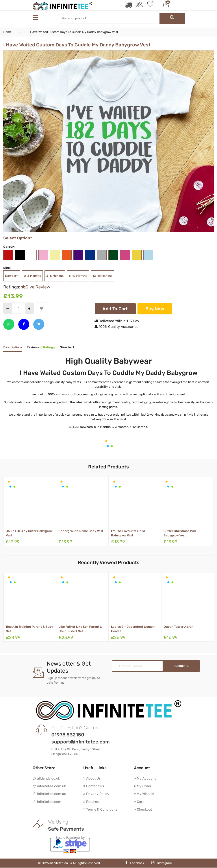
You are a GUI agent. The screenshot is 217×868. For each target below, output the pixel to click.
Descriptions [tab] (13, 347)
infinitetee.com (47, 802)
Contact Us (94, 786)
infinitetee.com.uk (50, 786)
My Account (145, 778)
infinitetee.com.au (50, 794)
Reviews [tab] (41, 347)
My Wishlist (145, 794)
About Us (92, 778)
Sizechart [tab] (67, 347)
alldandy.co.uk (47, 778)
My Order (143, 786)
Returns (91, 802)
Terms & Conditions (101, 810)
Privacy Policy (96, 794)
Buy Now (155, 308)
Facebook (134, 863)
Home (7, 32)
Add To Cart (115, 308)
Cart (139, 802)
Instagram (161, 863)
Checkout (143, 810)
